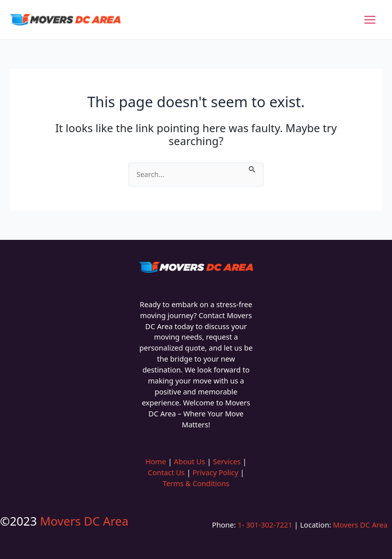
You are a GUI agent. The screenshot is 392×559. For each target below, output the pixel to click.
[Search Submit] (252, 168)
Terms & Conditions (196, 483)
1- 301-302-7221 (264, 525)
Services (227, 461)
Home (156, 461)
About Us (190, 461)
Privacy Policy (215, 472)
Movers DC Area (84, 521)
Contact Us (166, 472)
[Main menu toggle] (370, 20)
